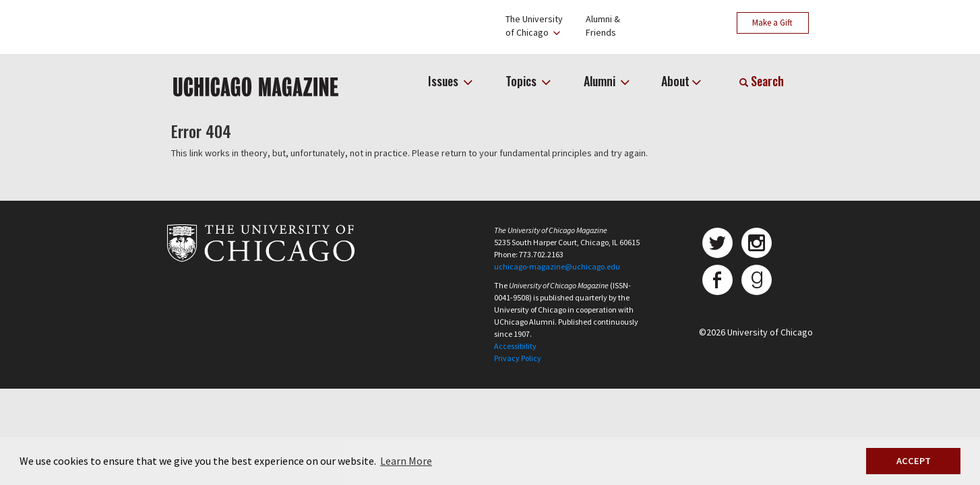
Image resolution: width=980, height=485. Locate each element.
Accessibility (515, 346)
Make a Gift (772, 23)
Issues (445, 81)
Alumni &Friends (603, 26)
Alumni (601, 81)
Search (762, 81)
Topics (522, 81)
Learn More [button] (406, 461)
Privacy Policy (518, 358)
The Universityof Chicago (534, 26)
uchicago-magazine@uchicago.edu (557, 266)
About (675, 81)
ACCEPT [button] (914, 461)
